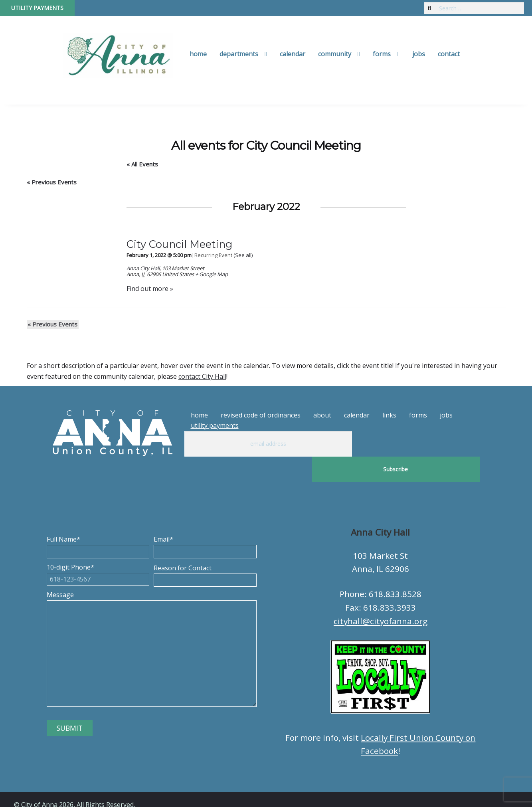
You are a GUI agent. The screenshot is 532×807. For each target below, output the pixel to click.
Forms (382, 54)
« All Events (142, 164)
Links (389, 415)
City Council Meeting (179, 244)
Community (335, 54)
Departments (239, 54)
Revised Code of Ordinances (261, 415)
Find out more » (150, 289)
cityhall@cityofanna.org (381, 595)
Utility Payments (37, 8)
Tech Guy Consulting (170, 793)
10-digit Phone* (98, 548)
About (322, 415)
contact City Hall (202, 376)
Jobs (419, 54)
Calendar (293, 54)
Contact (449, 54)
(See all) (243, 255)
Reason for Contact (205, 548)
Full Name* (98, 520)
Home (198, 54)
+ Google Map (212, 274)
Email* (205, 520)
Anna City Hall (143, 268)
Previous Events (52, 182)
